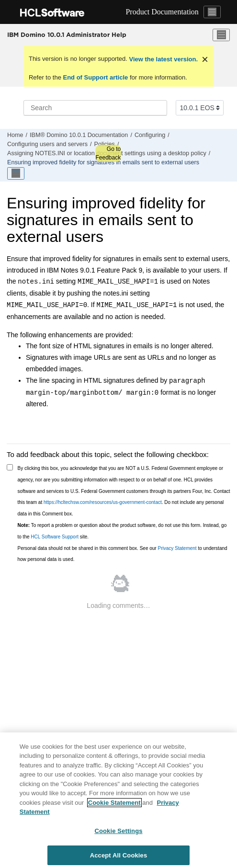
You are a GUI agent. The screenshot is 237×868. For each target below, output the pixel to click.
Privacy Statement (177, 548)
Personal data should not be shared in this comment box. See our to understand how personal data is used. (123, 554)
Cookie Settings (118, 834)
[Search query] (95, 108)
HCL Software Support (55, 537)
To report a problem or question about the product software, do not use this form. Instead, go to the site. (122, 531)
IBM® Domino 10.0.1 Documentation (79, 135)
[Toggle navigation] (212, 12)
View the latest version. (163, 59)
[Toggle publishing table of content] (16, 173)
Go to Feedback (108, 153)
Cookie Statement (114, 806)
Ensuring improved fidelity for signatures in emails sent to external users (103, 162)
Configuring (150, 135)
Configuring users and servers (47, 144)
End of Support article (96, 77)
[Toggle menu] (221, 35)
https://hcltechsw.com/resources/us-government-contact (103, 502)
